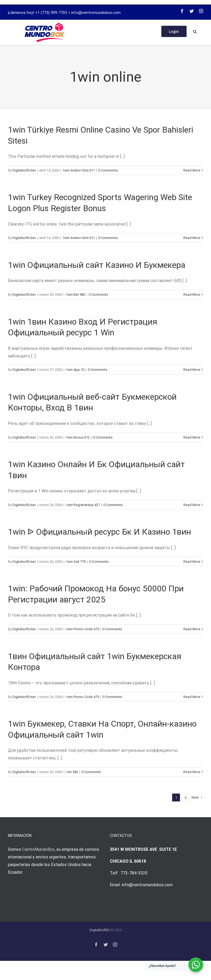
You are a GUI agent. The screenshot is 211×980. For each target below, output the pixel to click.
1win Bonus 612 (78, 437)
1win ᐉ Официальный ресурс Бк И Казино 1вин (99, 532)
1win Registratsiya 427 (83, 505)
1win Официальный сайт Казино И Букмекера (97, 265)
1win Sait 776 (76, 562)
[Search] (195, 31)
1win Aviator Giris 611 (79, 170)
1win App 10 (75, 370)
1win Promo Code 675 (82, 629)
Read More (192, 170)
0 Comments (108, 170)
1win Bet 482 (75, 294)
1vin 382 (72, 772)
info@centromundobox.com (96, 13)
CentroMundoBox (38, 849)
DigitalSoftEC (100, 930)
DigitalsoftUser (24, 170)
